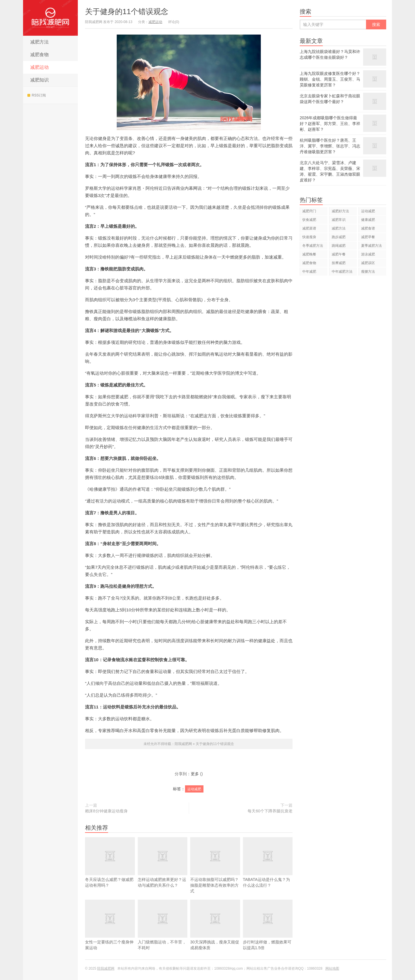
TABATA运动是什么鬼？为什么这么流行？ (268, 871)
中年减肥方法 (342, 272)
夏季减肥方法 (371, 246)
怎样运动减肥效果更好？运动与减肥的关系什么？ (163, 862)
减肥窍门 (309, 211)
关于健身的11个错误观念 (127, 12)
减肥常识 (339, 220)
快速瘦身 (309, 237)
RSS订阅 (37, 95)
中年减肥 (309, 272)
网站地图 (332, 968)
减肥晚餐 (309, 254)
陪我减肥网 (50, 18)
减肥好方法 (340, 211)
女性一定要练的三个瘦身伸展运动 (110, 933)
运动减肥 (194, 789)
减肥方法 (39, 42)
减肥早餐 (368, 237)
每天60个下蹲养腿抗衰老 (270, 811)
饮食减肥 (309, 220)
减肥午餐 (339, 254)
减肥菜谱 (309, 228)
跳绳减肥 (339, 246)
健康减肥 (368, 220)
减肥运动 (39, 67)
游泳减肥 (368, 254)
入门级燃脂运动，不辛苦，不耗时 (163, 933)
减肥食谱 (368, 228)
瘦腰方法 (368, 272)
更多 (195, 774)
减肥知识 (39, 80)
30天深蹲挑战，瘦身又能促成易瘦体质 (215, 933)
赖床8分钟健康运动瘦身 (106, 811)
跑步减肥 (339, 237)
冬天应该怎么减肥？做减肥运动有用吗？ (110, 862)
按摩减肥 (339, 263)
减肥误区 (368, 263)
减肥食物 (39, 55)
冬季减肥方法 (313, 246)
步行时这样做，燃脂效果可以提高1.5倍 (268, 933)
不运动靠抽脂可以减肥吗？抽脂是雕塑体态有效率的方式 (215, 865)
